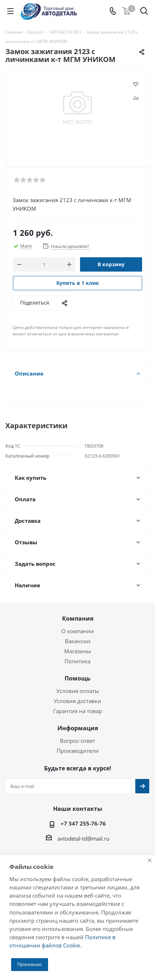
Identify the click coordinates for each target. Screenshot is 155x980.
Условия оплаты (78, 691)
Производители (78, 751)
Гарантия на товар (77, 711)
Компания (78, 618)
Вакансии (78, 641)
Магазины (78, 651)
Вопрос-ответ (77, 741)
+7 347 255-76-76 (83, 823)
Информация (78, 728)
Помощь (77, 678)
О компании (78, 631)
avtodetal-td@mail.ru (83, 838)
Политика (77, 661)
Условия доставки (77, 701)
